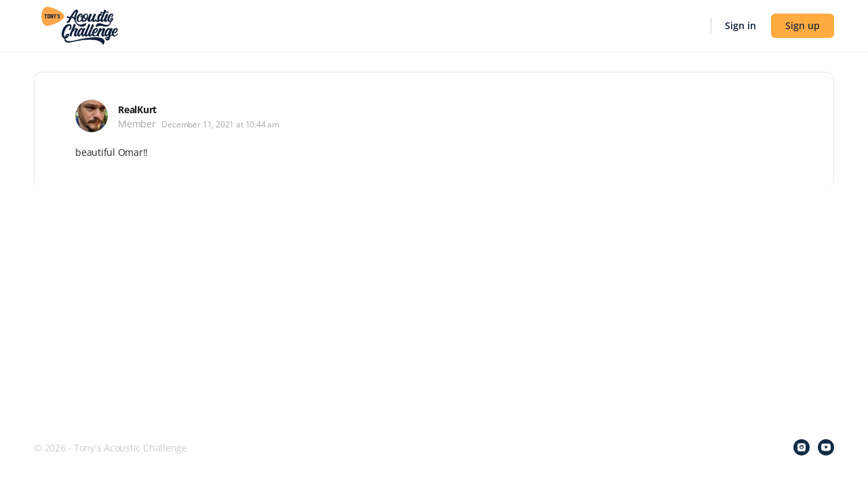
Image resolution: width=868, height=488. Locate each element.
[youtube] (826, 447)
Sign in (741, 25)
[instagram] (802, 447)
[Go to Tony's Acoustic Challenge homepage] (80, 24)
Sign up (803, 25)
